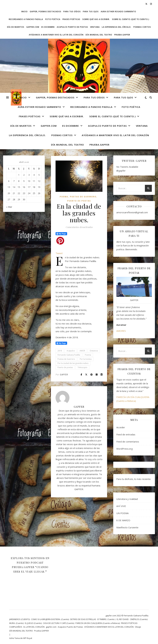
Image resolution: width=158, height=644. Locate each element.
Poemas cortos (142, 27)
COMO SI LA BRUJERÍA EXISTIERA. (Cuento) (50, 619)
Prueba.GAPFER (122, 35)
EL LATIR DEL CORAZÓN (34, 627)
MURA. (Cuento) (16, 623)
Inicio (24, 12)
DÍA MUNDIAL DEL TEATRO (99, 35)
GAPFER (64, 375)
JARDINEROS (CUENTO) (20, 619)
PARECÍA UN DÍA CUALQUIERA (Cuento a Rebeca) (98, 623)
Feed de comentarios (128, 442)
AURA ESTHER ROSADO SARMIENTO (118, 12)
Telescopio (82, 367)
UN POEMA (122, 513)
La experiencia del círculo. (117, 27)
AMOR (82, 351)
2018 (60, 351)
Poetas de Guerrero (66, 359)
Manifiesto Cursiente (127, 527)
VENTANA (95, 27)
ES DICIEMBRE (48, 27)
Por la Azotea (86, 359)
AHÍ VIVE (121, 506)
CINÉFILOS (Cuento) (139, 619)
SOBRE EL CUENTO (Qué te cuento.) (131, 19)
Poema (64, 197)
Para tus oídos (72, 12)
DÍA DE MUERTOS (16, 27)
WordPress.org (125, 449)
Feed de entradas (126, 434)
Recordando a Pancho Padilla (26, 19)
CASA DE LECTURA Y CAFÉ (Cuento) (59, 623)
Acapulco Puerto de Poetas (72, 27)
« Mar (9, 207)
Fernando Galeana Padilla (69, 355)
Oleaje (138, 627)
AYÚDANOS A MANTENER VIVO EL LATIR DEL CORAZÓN (56, 35)
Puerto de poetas (65, 367)
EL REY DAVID (123, 619)
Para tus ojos (91, 12)
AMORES (121, 331)
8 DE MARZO (123, 520)
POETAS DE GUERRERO (83, 197)
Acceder (121, 427)
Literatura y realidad (127, 499)
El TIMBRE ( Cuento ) (106, 619)
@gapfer (121, 171)
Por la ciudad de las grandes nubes (73, 363)
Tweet (59, 253)
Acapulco (71, 351)
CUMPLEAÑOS (16, 627)
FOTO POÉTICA (53, 19)
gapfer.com (33, 27)
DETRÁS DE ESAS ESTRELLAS (83, 619)
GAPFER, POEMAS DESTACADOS (46, 12)
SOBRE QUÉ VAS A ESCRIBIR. (96, 19)
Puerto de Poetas (79, 201)
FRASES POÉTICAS (71, 19)
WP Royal (28, 638)
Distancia (94, 351)
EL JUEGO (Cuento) (33, 623)
